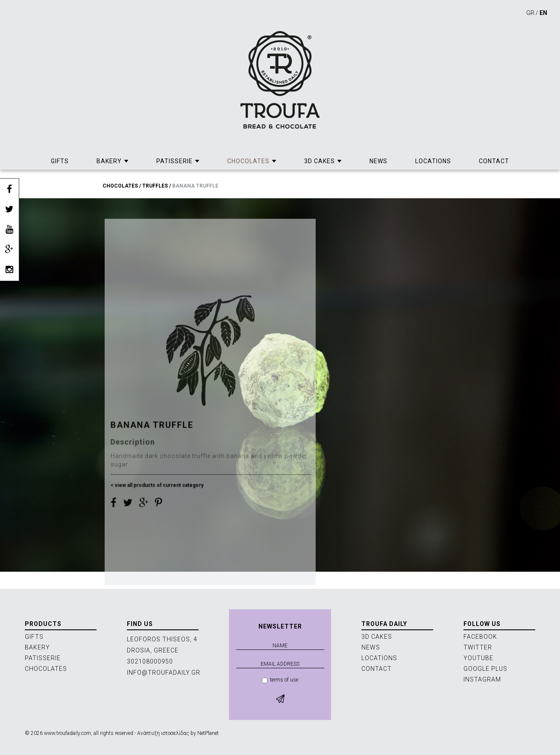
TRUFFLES (155, 186)
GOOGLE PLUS (485, 669)
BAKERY (109, 161)
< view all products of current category (158, 507)
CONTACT (494, 161)
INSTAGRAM (482, 679)
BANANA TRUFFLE (195, 186)
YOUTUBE (478, 658)
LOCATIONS (433, 161)
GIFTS (60, 161)
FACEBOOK (480, 637)
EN (543, 13)
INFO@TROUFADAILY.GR (164, 673)
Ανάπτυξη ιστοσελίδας (163, 733)
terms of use (280, 680)
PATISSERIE (174, 161)
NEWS (378, 161)
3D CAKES (320, 161)
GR (530, 13)
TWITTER (478, 647)
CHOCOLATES (248, 161)
